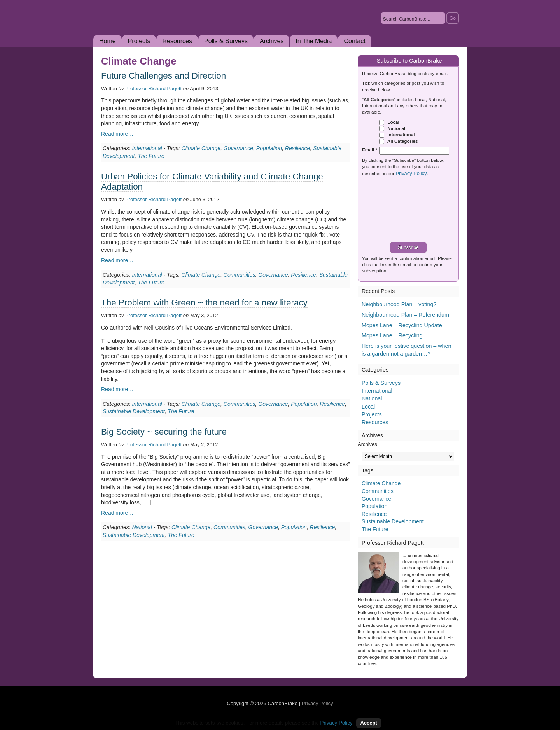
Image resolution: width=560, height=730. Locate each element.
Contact (354, 41)
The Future (151, 156)
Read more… (117, 134)
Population (269, 148)
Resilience (298, 148)
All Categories (398, 141)
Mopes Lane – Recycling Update (402, 325)
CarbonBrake (179, 29)
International (147, 148)
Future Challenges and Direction (164, 76)
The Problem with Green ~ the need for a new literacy (204, 303)
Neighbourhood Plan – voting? (399, 304)
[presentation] (411, 210)
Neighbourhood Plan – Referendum (405, 315)
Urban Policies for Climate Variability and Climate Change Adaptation (212, 182)
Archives (272, 41)
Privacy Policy (411, 173)
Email (370, 150)
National (142, 527)
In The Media (314, 41)
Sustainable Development (134, 411)
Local (389, 122)
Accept (368, 723)
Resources (177, 41)
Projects (139, 41)
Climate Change (201, 148)
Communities (240, 275)
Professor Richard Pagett (153, 89)
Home (108, 41)
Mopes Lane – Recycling (392, 335)
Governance (238, 148)
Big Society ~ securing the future (164, 432)
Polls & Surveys (226, 41)
